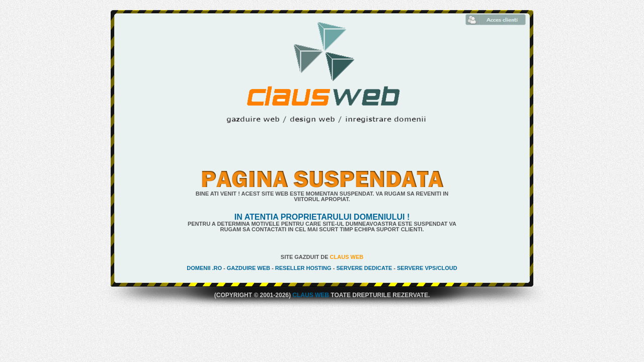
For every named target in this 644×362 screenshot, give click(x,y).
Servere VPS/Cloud (427, 268)
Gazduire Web (249, 268)
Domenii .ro (204, 268)
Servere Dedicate (364, 268)
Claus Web (347, 257)
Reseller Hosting (303, 268)
